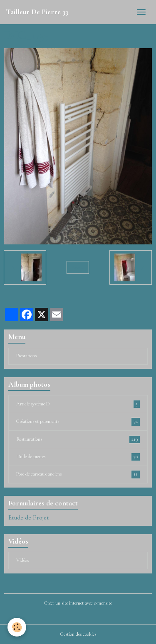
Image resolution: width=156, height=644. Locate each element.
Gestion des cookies (78, 634)
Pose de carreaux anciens (78, 474)
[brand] (37, 12)
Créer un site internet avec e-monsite (78, 603)
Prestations (26, 356)
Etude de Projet (29, 517)
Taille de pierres (78, 457)
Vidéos (22, 560)
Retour (78, 267)
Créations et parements (78, 422)
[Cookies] (17, 627)
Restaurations (78, 439)
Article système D (78, 404)
